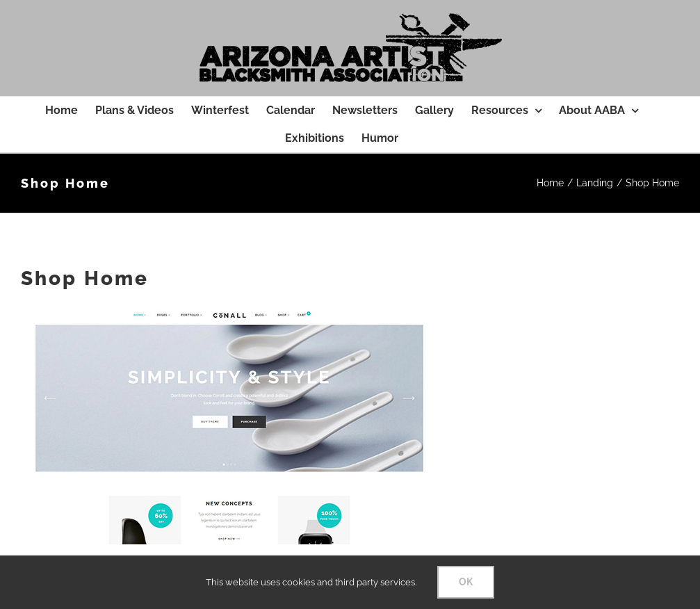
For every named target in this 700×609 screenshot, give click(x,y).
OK (466, 582)
